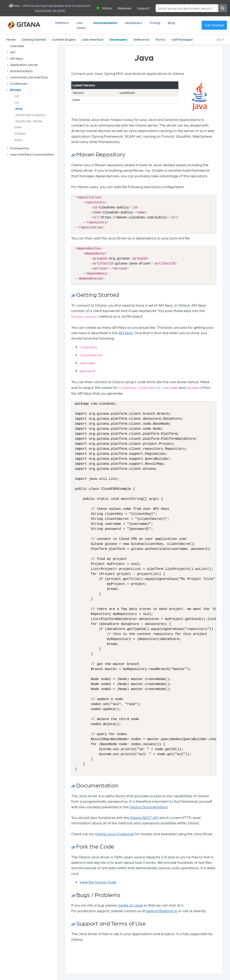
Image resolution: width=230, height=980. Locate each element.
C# (17, 96)
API (13, 52)
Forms (160, 39)
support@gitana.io (162, 911)
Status (107, 8)
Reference (142, 39)
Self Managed (182, 39)
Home (11, 39)
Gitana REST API (144, 817)
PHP (18, 127)
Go (17, 102)
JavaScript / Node (28, 121)
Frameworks (20, 148)
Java (19, 108)
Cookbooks (19, 83)
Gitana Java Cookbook (114, 834)
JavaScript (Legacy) (30, 115)
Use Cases (81, 25)
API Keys (17, 58)
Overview (17, 46)
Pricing (155, 23)
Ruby (19, 140)
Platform (62, 23)
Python (20, 133)
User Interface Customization (32, 154)
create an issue (130, 905)
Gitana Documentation (149, 807)
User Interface (93, 39)
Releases (125, 8)
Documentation (105, 23)
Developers (134, 23)
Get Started (214, 25)
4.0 (219, 39)
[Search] (187, 8)
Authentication (21, 71)
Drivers (16, 90)
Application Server (24, 65)
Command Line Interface (29, 77)
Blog (171, 23)
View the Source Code (98, 882)
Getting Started (34, 39)
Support (143, 8)
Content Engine (64, 39)
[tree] (31, 100)
